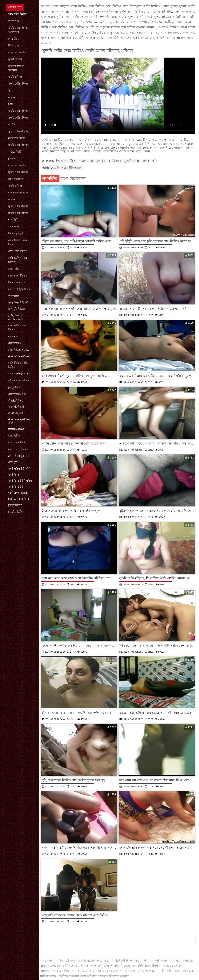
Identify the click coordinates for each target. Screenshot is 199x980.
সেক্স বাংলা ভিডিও (18, 276)
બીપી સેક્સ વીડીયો (18, 493)
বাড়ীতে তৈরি (15, 152)
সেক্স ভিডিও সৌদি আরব (66, 168)
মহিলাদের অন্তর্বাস (17, 52)
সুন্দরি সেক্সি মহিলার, (19, 131)
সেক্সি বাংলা (14, 336)
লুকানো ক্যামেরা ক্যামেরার (16, 68)
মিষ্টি (10, 104)
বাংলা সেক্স (14, 21)
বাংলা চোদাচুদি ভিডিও (20, 289)
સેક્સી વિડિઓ (15, 401)
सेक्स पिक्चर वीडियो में (18, 303)
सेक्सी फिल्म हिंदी (16, 487)
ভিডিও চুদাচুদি (16, 233)
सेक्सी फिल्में (14, 475)
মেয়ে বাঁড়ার (14, 39)
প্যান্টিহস (70, 161)
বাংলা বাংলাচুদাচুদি (18, 374)
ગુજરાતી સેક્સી (16, 407)
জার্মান (12, 97)
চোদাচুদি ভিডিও (17, 309)
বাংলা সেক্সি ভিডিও (18, 449)
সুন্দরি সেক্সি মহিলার (18, 84)
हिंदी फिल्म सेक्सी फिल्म (18, 499)
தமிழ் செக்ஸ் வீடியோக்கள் (16, 317)
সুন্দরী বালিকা (15, 59)
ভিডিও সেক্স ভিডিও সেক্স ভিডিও (63, 27)
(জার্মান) (12, 159)
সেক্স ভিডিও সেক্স (17, 394)
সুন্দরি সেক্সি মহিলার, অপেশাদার (18, 30)
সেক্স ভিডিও (14, 343)
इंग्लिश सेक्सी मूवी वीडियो (19, 456)
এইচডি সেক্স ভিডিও (19, 380)
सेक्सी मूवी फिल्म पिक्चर (19, 357)
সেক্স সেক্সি (14, 269)
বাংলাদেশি (14, 227)
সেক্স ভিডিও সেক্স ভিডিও (17, 327)
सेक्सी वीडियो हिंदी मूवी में (19, 469)
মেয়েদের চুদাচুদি (16, 413)
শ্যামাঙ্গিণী (13, 220)
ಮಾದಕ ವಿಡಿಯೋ (17, 429)
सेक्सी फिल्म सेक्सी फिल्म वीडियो (19, 421)
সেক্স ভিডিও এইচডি (19, 350)
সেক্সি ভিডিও (152, 6)
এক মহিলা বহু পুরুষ (18, 193)
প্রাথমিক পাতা (15, 7)
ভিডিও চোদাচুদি (17, 282)
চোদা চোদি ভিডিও (18, 251)
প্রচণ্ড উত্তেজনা (16, 179)
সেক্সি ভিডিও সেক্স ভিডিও (18, 242)
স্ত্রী (9, 91)
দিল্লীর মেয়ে (14, 46)
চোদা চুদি (13, 462)
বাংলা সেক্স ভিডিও (18, 442)
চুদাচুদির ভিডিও (16, 512)
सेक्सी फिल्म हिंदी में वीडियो (20, 481)
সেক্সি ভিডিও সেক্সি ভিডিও (18, 365)
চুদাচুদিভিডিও (15, 387)
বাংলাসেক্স (14, 296)
